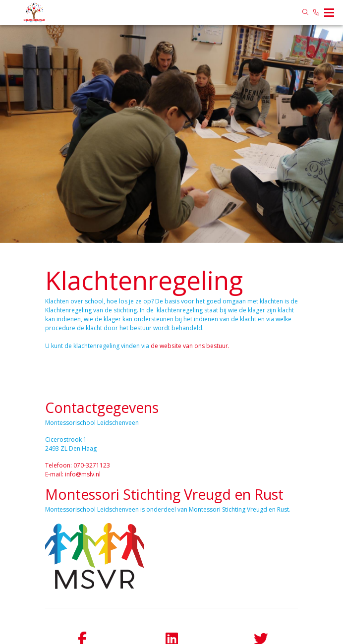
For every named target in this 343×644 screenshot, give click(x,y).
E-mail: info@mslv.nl (73, 474)
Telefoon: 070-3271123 (78, 465)
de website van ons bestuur (189, 346)
